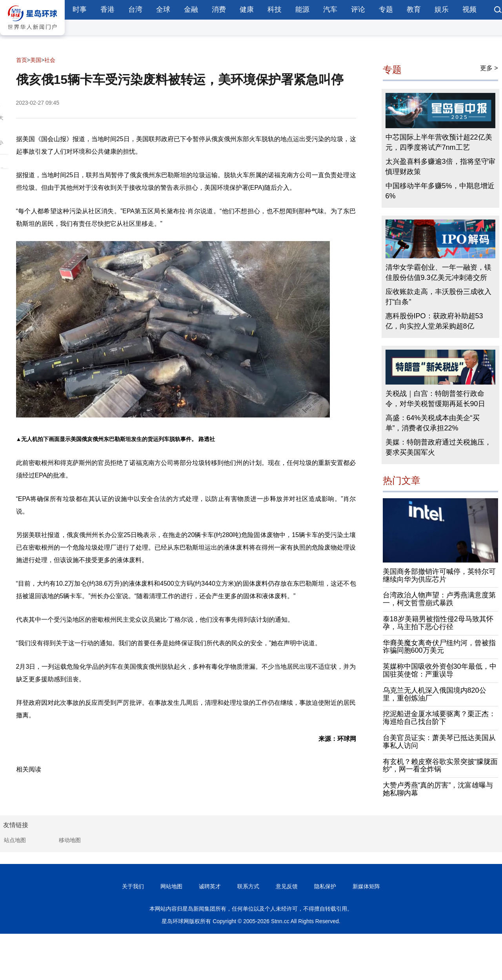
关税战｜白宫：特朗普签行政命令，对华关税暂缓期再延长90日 (435, 399)
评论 (358, 9)
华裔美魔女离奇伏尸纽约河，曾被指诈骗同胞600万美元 (439, 647)
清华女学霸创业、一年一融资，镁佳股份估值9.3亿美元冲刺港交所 (438, 272)
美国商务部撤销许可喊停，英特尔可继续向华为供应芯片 (439, 575)
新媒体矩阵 (366, 886)
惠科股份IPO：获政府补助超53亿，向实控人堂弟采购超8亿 (434, 321)
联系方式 (248, 886)
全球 (163, 9)
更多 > (489, 68)
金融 (191, 9)
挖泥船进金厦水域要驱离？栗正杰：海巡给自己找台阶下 (439, 718)
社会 (50, 60)
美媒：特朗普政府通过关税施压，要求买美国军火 (438, 447)
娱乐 (442, 9)
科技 (275, 9)
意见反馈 (287, 886)
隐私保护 (325, 886)
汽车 (330, 9)
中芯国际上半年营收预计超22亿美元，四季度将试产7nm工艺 (439, 142)
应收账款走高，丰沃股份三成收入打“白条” (438, 297)
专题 (386, 9)
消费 (219, 9)
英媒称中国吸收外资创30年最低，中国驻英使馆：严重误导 (440, 670)
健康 (247, 9)
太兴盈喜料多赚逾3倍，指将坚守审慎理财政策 (440, 167)
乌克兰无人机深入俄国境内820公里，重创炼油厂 (435, 694)
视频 (469, 9)
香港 (107, 9)
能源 (302, 9)
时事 (80, 9)
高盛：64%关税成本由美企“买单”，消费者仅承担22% (433, 423)
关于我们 (133, 886)
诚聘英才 (210, 886)
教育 (414, 9)
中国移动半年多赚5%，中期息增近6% (440, 191)
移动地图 (70, 840)
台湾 (135, 9)
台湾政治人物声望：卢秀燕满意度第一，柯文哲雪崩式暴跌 (439, 599)
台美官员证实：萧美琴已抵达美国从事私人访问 (439, 742)
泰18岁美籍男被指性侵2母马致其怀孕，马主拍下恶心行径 (438, 623)
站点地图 (15, 840)
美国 (36, 60)
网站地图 (171, 886)
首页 (22, 60)
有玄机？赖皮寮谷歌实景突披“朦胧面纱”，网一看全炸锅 (440, 766)
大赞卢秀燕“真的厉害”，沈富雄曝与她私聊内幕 (438, 789)
